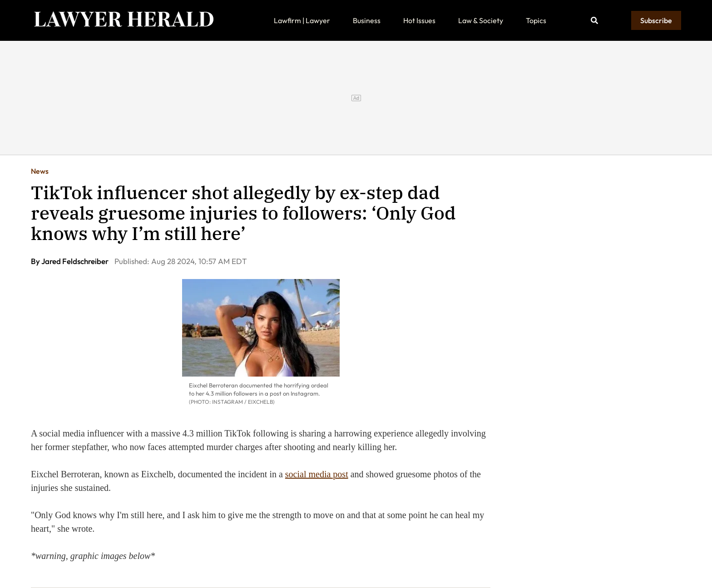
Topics (536, 20)
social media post (317, 474)
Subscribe (656, 20)
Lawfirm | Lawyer (302, 20)
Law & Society (481, 20)
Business (367, 20)
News (40, 171)
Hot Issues (419, 20)
